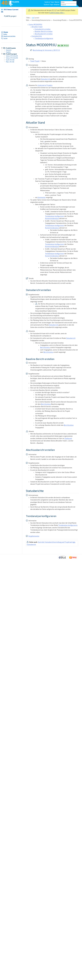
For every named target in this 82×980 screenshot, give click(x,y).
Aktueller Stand (37, 27)
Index (4, 34)
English (8, 52)
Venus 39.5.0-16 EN (12, 58)
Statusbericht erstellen (43, 29)
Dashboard (68, 438)
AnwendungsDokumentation (41, 20)
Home (5, 32)
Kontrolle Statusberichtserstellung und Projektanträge (57, 542)
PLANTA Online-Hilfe (57, 13)
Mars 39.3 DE (10, 62)
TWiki (28, 18)
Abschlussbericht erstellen (44, 34)
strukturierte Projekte (45, 85)
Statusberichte (37, 36)
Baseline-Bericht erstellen (44, 32)
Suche (4, 38)
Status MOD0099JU (35, 25)
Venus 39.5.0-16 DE (12, 56)
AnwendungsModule (60, 20)
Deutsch (9, 50)
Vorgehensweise (34, 536)
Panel (32, 61)
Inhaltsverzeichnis (8, 36)
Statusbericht (31, 545)
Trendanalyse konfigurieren (44, 38)
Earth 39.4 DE (10, 60)
